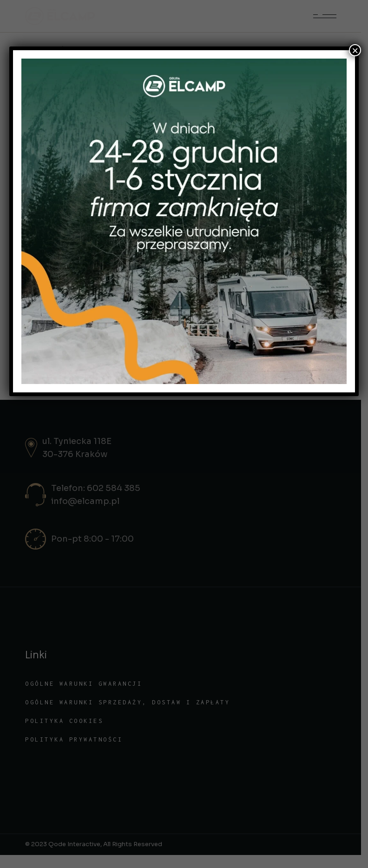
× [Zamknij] (355, 50)
